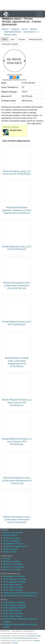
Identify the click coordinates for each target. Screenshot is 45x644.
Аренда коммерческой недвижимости (20, 596)
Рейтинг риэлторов (11, 538)
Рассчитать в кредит (10, 44)
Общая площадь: (9, 92)
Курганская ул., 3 (31, 32)
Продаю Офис (10, 35)
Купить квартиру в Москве (15, 579)
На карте (22, 39)
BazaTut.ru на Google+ (13, 564)
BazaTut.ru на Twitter (12, 570)
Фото (13, 39)
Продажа (15, 29)
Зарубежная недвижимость (15, 546)
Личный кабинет (10, 535)
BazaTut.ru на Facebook (13, 567)
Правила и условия (12, 561)
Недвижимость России (13, 544)
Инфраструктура (35, 39)
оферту (37, 640)
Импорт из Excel (10, 549)
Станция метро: (9, 101)
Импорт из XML (10, 552)
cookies (15, 643)
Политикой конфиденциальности (25, 638)
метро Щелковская (12, 32)
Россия (25, 29)
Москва (33, 29)
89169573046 (16, 130)
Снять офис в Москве (13, 590)
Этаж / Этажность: (10, 87)
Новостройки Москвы (12, 585)
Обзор (5, 39)
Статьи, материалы (12, 541)
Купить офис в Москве (13, 587)
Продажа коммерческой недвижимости (20, 593)
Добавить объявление (13, 533)
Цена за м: (7, 96)
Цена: (4, 83)
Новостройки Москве (12, 611)
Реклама (7, 559)
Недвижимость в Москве (14, 576)
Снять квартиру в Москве (14, 582)
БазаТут (5, 29)
